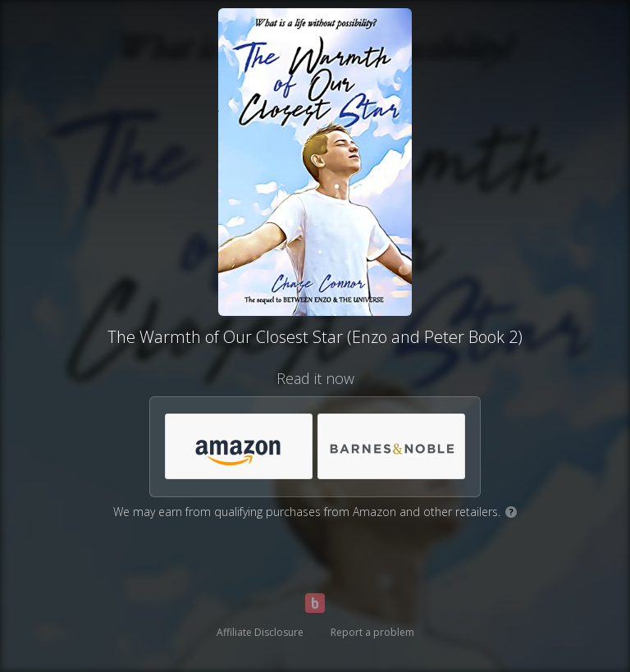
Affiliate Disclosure (260, 632)
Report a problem (372, 632)
